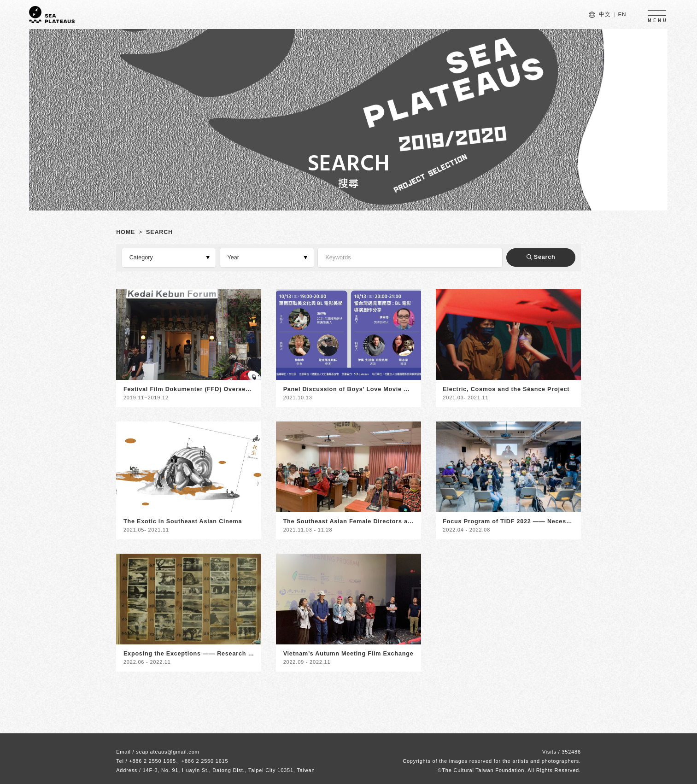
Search (541, 257)
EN (622, 14)
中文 (605, 14)
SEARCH (159, 232)
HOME (126, 232)
